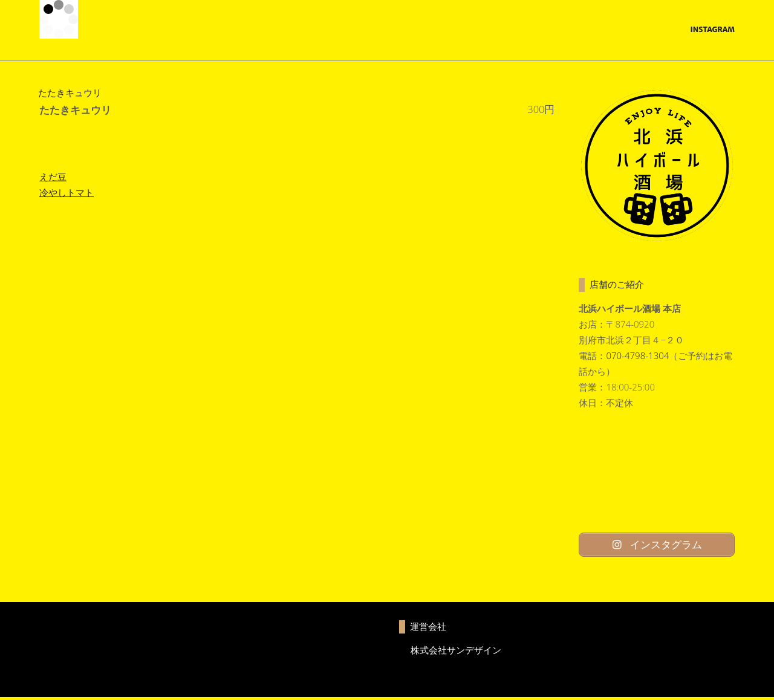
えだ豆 (53, 177)
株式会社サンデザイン (456, 652)
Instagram (712, 29)
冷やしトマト (67, 192)
